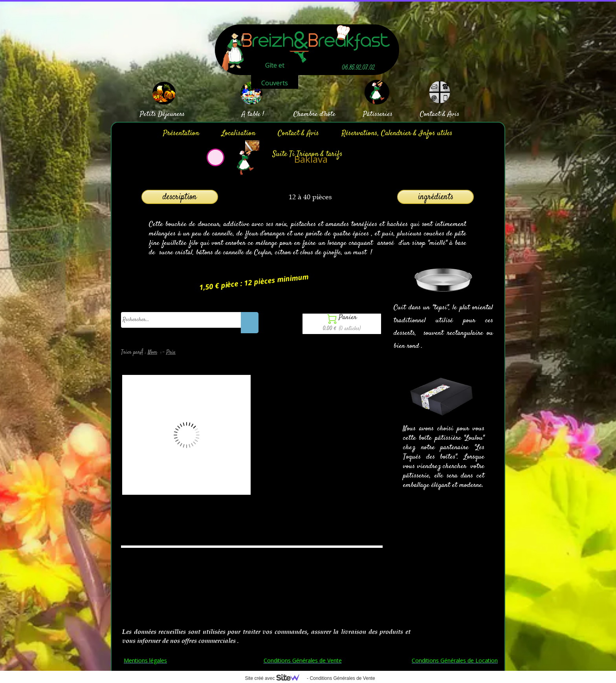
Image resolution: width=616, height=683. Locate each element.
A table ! (253, 114)
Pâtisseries (378, 114)
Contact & (433, 114)
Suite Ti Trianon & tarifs (308, 154)
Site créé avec (275, 678)
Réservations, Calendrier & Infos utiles (397, 133)
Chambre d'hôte (314, 114)
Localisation (238, 133)
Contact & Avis (298, 133)
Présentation (181, 133)
